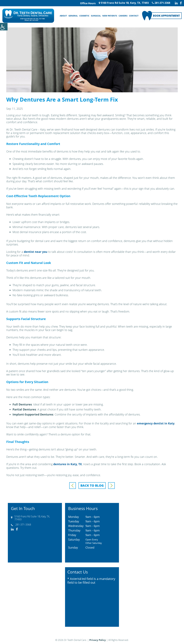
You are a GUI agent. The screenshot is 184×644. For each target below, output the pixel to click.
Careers (123, 16)
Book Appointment (166, 16)
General (73, 16)
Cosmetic (84, 16)
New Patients (110, 16)
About (63, 16)
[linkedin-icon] (176, 3)
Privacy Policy (98, 639)
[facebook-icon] (181, 3)
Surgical (96, 16)
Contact (134, 16)
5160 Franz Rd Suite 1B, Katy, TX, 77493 (124, 3)
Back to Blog (92, 485)
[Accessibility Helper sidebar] (4, 27)
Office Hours (88, 3)
